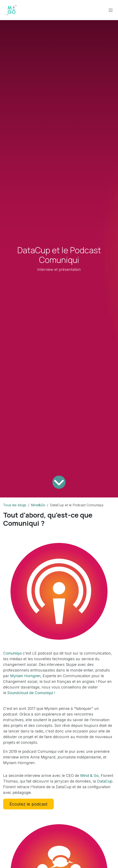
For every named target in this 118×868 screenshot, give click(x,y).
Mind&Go (38, 505)
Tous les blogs (15, 505)
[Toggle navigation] (111, 10)
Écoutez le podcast (28, 804)
